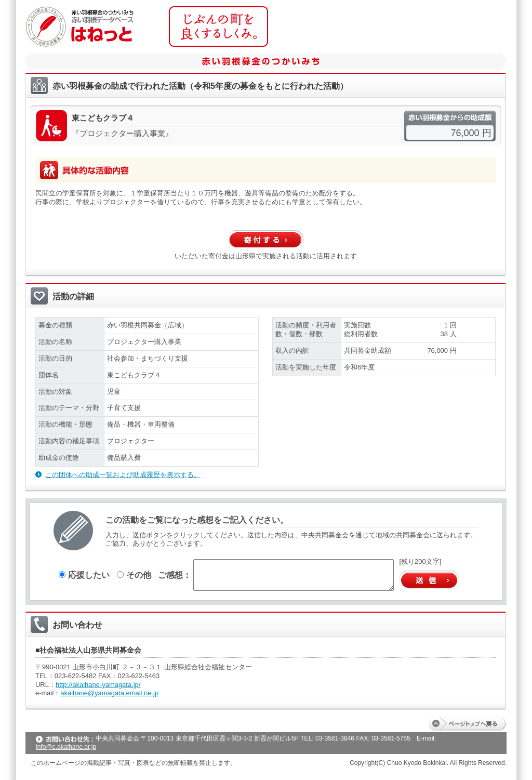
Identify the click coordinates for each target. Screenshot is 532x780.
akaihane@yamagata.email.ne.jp (109, 693)
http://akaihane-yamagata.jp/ (98, 685)
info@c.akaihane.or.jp (66, 747)
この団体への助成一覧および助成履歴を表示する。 (123, 475)
